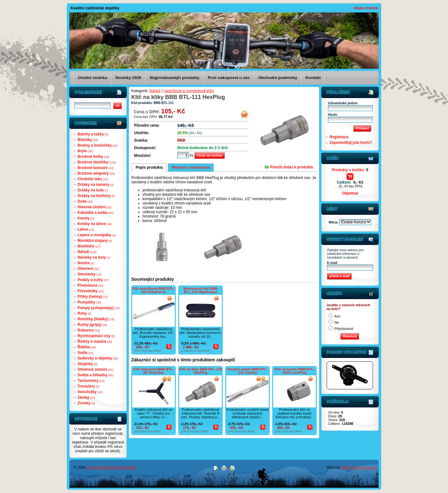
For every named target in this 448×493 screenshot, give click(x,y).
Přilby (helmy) (93, 297)
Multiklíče (89, 246)
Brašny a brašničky (98, 145)
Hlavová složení (94, 207)
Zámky (86, 397)
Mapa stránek (366, 8)
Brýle (85, 151)
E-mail (332, 263)
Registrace (339, 137)
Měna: (334, 222)
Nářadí (87, 252)
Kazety (86, 218)
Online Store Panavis (358, 467)
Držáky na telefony (96, 196)
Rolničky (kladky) (96, 319)
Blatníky (88, 140)
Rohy (84, 313)
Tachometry (91, 381)
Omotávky (89, 274)
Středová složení (95, 369)
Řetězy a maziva (95, 341)
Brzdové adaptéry (96, 173)
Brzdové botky (93, 157)
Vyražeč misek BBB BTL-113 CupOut (247, 371)
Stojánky (87, 364)
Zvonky (86, 403)
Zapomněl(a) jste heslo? (351, 143)
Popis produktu (149, 167)
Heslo (333, 115)
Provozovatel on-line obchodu (111, 467)
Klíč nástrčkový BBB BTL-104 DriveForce (153, 290)
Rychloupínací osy (96, 336)
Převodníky (91, 291)
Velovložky (90, 392)
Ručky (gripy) (92, 325)
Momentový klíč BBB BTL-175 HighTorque (201, 290)
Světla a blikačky (95, 375)
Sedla (85, 353)
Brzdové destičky (97, 162)
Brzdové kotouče (96, 168)
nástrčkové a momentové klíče (189, 91)
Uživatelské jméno (343, 103)
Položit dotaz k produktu (289, 167)
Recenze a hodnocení (191, 167)
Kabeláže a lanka (95, 213)
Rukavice (89, 330)
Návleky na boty (94, 257)
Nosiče (86, 263)
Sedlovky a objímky (98, 358)
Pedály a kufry (93, 280)
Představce (90, 285)
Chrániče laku (93, 179)
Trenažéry (88, 386)
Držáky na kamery (96, 185)
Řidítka (87, 347)
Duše (85, 201)
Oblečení (88, 269)
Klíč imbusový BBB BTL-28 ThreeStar (154, 371)
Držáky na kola (93, 190)
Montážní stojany (95, 241)
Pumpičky (89, 302)
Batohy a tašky (93, 134)
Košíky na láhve (95, 224)
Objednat (350, 193)
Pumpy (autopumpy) (98, 308)
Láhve (86, 229)
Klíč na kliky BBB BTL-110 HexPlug (201, 371)
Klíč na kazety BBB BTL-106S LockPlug (295, 371)
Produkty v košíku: (350, 170)
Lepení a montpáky (97, 235)
